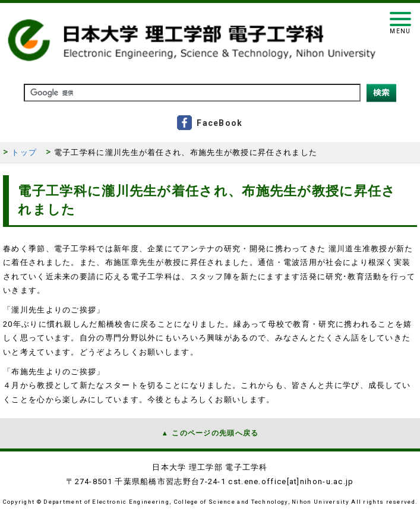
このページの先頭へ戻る (215, 433)
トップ (24, 152)
